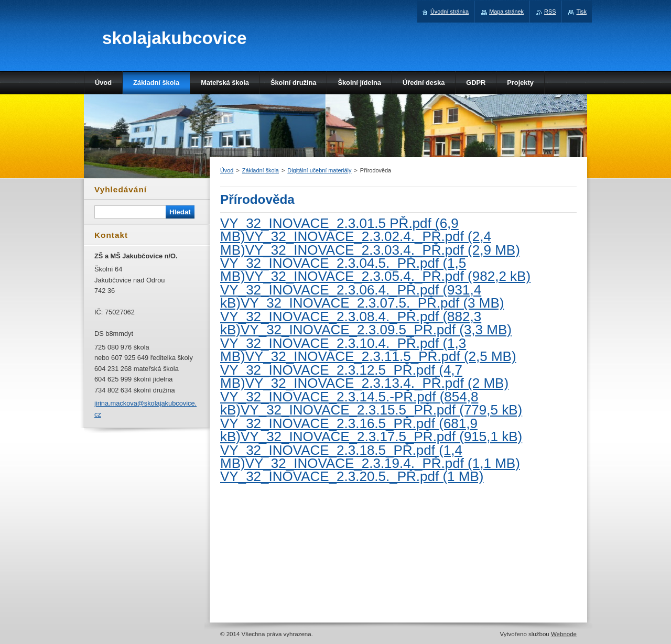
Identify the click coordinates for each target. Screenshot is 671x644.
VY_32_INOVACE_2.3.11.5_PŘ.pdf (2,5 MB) (381, 356)
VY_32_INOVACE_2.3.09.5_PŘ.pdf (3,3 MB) (376, 330)
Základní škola (261, 170)
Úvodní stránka (450, 12)
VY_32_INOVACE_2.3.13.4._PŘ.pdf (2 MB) (377, 383)
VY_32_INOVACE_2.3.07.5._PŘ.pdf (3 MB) (372, 303)
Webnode (564, 634)
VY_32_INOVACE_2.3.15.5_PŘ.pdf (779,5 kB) (381, 410)
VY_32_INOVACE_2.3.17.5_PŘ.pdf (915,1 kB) (381, 436)
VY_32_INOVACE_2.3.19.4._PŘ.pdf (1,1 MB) (383, 463)
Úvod (227, 170)
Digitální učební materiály (319, 170)
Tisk (581, 12)
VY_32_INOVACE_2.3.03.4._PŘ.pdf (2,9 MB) (383, 250)
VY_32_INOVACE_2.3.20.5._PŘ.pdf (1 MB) (352, 476)
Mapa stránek (506, 12)
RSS (550, 12)
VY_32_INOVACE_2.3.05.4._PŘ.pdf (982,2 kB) (388, 276)
